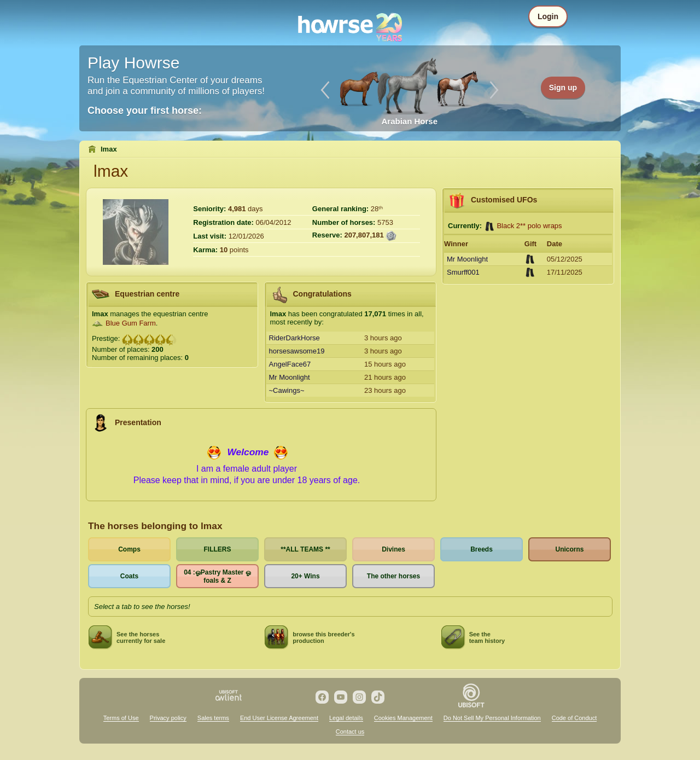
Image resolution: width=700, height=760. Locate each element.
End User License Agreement (279, 718)
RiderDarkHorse (294, 338)
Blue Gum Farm (131, 323)
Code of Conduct (574, 718)
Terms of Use (121, 718)
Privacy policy (168, 718)
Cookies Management (403, 718)
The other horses (393, 576)
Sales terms (213, 718)
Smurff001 (463, 272)
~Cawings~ (287, 390)
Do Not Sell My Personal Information (492, 718)
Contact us (350, 732)
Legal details (346, 718)
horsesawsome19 (297, 351)
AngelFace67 (290, 364)
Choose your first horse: (145, 111)
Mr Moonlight (290, 377)
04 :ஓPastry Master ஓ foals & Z (217, 576)
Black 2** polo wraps (529, 226)
